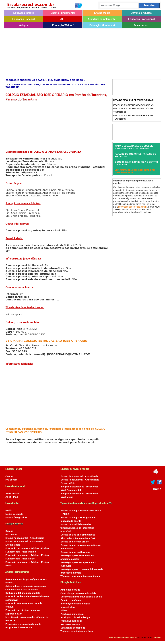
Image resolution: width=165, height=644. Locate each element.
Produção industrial (71, 621)
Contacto (157, 638)
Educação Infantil (23, 13)
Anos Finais (12, 497)
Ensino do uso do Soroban (75, 552)
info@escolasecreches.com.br (133, 207)
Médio (9, 510)
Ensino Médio (102, 13)
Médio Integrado (14, 514)
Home (157, 489)
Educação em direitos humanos (23, 610)
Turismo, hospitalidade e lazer (77, 631)
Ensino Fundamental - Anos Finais (24, 541)
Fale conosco (141, 25)
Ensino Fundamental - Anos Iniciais (25, 538)
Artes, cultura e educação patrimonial (26, 586)
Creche (9, 476)
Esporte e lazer (14, 614)
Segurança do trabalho (73, 628)
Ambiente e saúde (70, 590)
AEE (63, 19)
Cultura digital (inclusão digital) (23, 593)
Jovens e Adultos (142, 13)
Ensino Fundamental (63, 13)
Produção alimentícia (72, 614)
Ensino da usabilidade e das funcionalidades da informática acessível (77, 528)
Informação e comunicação (75, 604)
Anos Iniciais (12, 493)
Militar (64, 610)
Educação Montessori (102, 25)
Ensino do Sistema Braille (75, 542)
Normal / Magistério (16, 517)
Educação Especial (24, 19)
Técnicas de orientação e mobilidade (80, 576)
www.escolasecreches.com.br (123, 638)
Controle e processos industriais (78, 593)
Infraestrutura (68, 607)
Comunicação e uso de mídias (22, 590)
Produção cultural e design (75, 617)
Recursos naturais (70, 624)
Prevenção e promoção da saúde (23, 624)
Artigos (24, 25)
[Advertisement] (79, 52)
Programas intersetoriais (19, 627)
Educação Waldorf (63, 25)
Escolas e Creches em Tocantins (133, 105)
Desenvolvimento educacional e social (81, 597)
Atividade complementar (102, 19)
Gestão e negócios (71, 600)
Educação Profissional (142, 19)
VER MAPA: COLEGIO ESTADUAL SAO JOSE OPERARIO (46, 341)
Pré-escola (11, 480)
